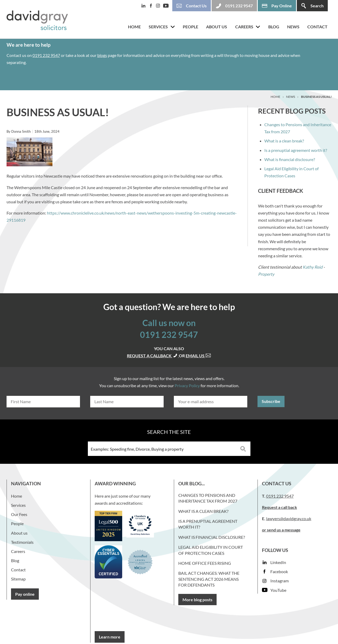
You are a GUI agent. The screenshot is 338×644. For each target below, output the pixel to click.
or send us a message (281, 530)
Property (266, 274)
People (191, 27)
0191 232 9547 (46, 55)
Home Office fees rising (205, 563)
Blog (274, 27)
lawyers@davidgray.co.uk (289, 518)
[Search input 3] (162, 449)
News (293, 27)
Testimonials (22, 542)
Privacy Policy (187, 385)
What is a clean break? (284, 141)
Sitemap (18, 579)
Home (134, 27)
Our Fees (19, 514)
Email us (198, 356)
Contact (317, 27)
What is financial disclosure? (290, 159)
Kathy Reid (313, 267)
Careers (244, 27)
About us (217, 27)
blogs (102, 55)
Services (158, 27)
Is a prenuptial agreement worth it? (296, 150)
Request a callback (153, 356)
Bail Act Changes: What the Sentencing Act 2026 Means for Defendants (209, 579)
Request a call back (280, 507)
